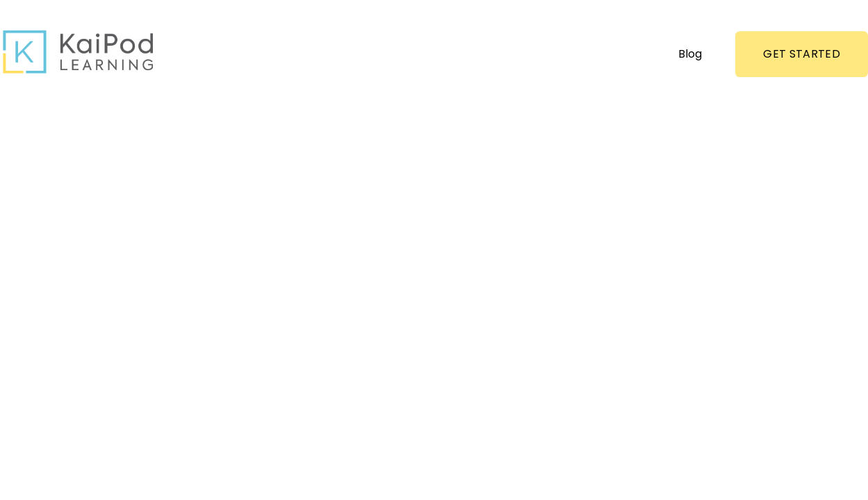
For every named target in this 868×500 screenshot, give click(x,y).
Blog (690, 54)
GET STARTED (802, 54)
